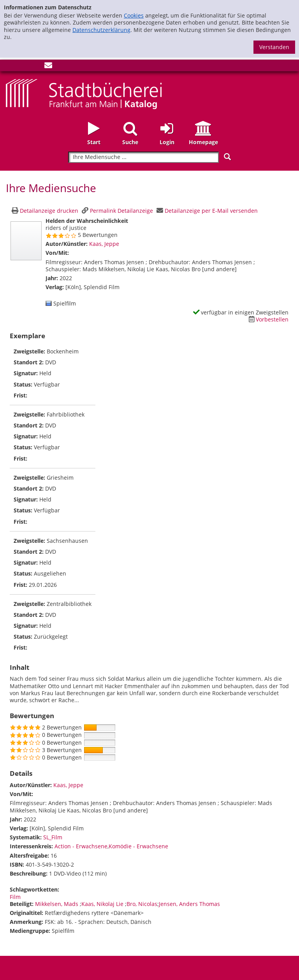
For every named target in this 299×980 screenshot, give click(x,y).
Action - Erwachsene (81, 846)
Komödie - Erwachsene (138, 846)
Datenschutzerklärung (101, 30)
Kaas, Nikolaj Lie (103, 904)
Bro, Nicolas (142, 904)
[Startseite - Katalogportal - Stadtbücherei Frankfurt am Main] (84, 93)
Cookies (134, 15)
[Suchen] (227, 157)
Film (15, 897)
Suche (130, 142)
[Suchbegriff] (143, 157)
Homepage (203, 142)
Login (167, 142)
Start (94, 142)
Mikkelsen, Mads (57, 904)
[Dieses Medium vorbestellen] (267, 319)
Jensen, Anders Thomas (189, 904)
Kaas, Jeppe (104, 244)
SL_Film (53, 837)
